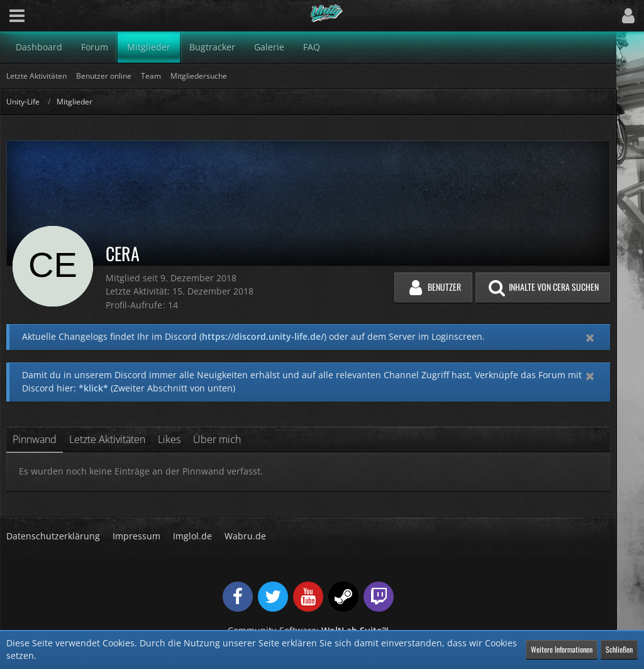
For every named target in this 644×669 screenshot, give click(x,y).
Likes (169, 439)
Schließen (619, 649)
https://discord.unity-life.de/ (263, 336)
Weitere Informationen (562, 649)
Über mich (217, 439)
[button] (17, 16)
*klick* (93, 388)
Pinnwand (35, 439)
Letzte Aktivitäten (107, 439)
